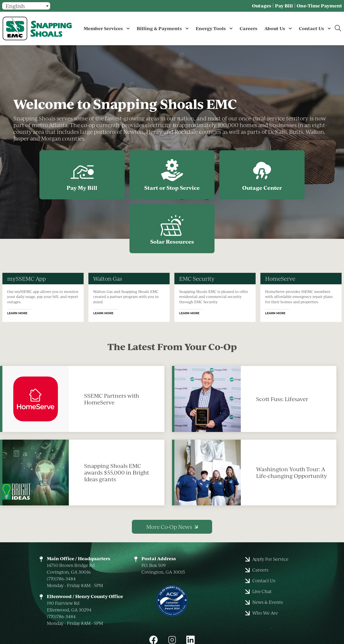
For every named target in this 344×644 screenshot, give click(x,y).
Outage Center (213, 175)
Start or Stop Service (131, 175)
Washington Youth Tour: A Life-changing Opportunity (292, 420)
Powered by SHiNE (215, 621)
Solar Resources (295, 175)
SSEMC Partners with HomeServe (112, 346)
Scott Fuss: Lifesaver (282, 346)
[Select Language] (26, 6)
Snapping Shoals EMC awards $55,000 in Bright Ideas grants (117, 420)
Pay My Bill (49, 175)
